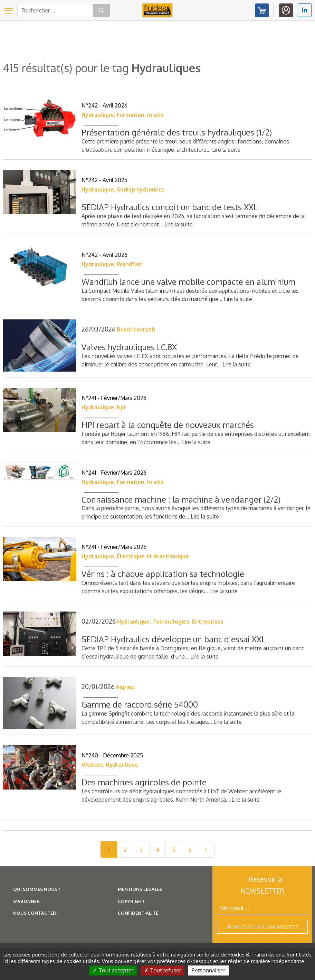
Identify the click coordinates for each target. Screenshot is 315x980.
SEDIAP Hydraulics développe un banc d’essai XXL (174, 639)
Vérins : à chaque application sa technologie (163, 574)
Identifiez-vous (286, 10)
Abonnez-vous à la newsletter (262, 927)
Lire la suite (226, 150)
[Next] (206, 849)
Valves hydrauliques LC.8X (129, 347)
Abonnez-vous (262, 10)
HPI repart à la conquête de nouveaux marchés (168, 425)
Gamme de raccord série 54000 (140, 704)
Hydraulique (98, 115)
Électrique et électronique (153, 556)
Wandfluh (130, 264)
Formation (131, 115)
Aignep (125, 687)
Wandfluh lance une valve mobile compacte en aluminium (188, 282)
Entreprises (208, 622)
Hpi (121, 407)
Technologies (171, 622)
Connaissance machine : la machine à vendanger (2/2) (181, 499)
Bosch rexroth (136, 329)
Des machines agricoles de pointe (144, 782)
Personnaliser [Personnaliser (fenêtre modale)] (208, 970)
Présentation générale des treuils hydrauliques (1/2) (177, 132)
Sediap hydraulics (140, 189)
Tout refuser (163, 970)
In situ (155, 115)
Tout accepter (113, 970)
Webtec (92, 765)
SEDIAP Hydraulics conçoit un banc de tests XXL (170, 207)
